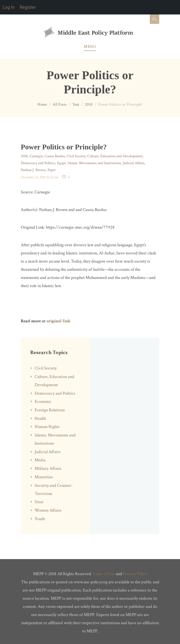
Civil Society (76, 156)
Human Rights (47, 427)
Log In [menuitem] (8, 7)
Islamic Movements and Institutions (94, 163)
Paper (52, 170)
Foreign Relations (50, 410)
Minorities (44, 477)
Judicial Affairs (134, 163)
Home (42, 105)
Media (40, 460)
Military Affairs (48, 469)
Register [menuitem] (28, 7)
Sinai (39, 502)
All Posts (60, 105)
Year (76, 105)
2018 (89, 105)
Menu (90, 47)
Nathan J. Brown (33, 170)
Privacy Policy (135, 574)
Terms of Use (103, 574)
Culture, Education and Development (115, 156)
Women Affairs (48, 510)
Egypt (61, 163)
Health (40, 419)
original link (59, 321)
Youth (40, 519)
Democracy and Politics (38, 163)
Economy (43, 402)
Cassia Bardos (55, 156)
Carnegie (36, 156)
